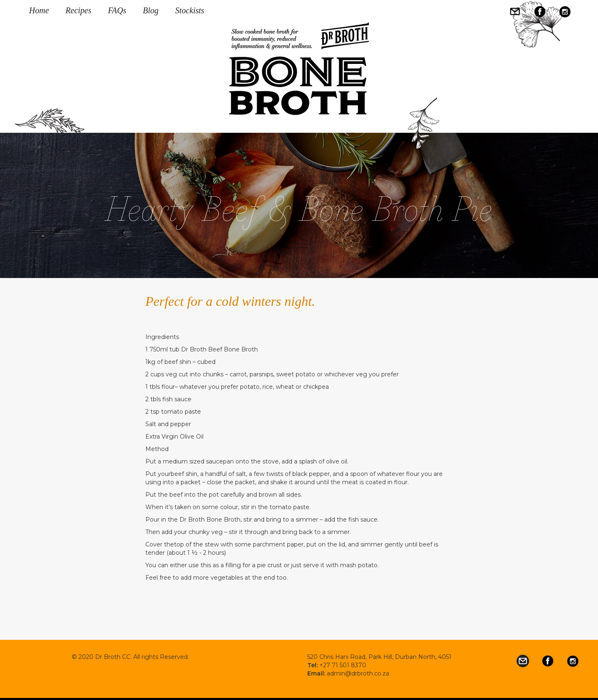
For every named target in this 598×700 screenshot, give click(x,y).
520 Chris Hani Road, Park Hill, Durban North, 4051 (379, 657)
